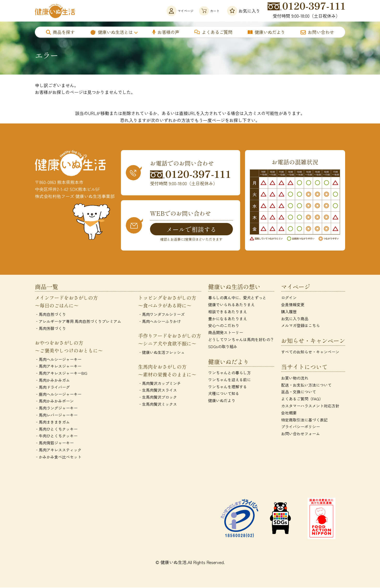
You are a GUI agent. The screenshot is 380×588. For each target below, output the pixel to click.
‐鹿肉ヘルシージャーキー (58, 395)
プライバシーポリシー (301, 427)
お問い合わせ (317, 32)
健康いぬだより (266, 32)
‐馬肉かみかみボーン (54, 402)
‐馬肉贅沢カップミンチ (159, 384)
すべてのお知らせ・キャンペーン (310, 352)
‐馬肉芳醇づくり (50, 329)
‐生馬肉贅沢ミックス (158, 405)
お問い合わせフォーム (301, 434)
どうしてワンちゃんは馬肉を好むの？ (241, 340)
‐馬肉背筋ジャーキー (54, 443)
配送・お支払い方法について (306, 385)
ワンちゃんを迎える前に (230, 380)
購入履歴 (289, 312)
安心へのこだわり (224, 326)
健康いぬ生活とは (111, 32)
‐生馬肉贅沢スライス (158, 391)
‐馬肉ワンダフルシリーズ (161, 315)
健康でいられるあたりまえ (231, 305)
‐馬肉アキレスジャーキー (58, 367)
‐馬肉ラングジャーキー (56, 409)
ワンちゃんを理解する (228, 387)
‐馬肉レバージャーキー (56, 415)
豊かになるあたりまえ (228, 319)
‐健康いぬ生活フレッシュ (161, 353)
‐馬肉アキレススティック (58, 450)
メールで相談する (191, 229)
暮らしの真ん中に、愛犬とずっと (237, 298)
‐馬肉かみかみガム (52, 381)
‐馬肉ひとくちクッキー (56, 429)
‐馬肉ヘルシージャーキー (58, 360)
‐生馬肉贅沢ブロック (158, 398)
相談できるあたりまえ (228, 312)
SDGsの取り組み (223, 347)
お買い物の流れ (295, 378)
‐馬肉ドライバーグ (52, 388)
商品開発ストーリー (226, 333)
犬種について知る (224, 394)
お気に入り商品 (295, 319)
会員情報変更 (293, 305)
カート (205, 11)
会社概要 (289, 413)
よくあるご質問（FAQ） (302, 399)
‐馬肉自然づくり (50, 315)
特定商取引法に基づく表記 (304, 420)
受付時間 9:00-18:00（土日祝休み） (306, 11)
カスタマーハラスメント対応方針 (310, 406)
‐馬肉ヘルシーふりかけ (159, 322)
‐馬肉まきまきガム (52, 422)
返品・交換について (299, 392)
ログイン (289, 298)
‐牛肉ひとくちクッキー (56, 436)
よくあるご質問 (213, 32)
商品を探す (60, 32)
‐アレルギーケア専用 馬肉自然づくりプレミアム (78, 322)
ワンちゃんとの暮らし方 (230, 373)
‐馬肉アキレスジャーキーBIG (61, 374)
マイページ (167, 11)
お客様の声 (166, 32)
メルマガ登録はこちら (301, 326)
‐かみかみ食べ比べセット (58, 457)
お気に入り (244, 11)
